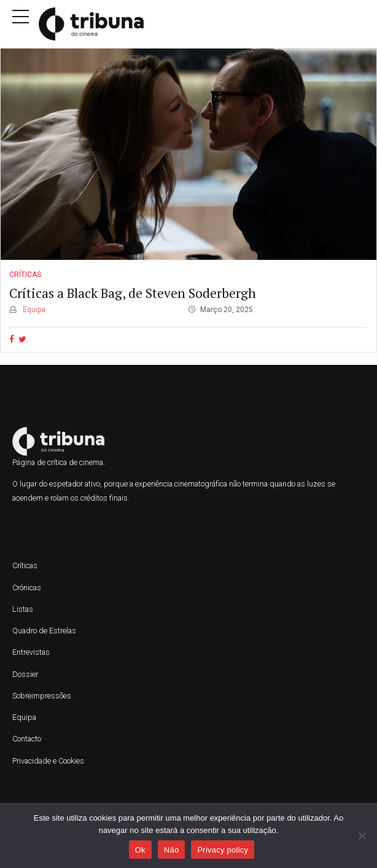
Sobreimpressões (42, 696)
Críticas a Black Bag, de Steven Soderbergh (133, 293)
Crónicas (27, 588)
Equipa (33, 310)
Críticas (25, 275)
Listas (23, 609)
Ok (140, 850)
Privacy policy (223, 850)
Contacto (27, 739)
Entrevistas (31, 652)
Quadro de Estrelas (44, 631)
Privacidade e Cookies (48, 761)
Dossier (25, 674)
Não (172, 850)
